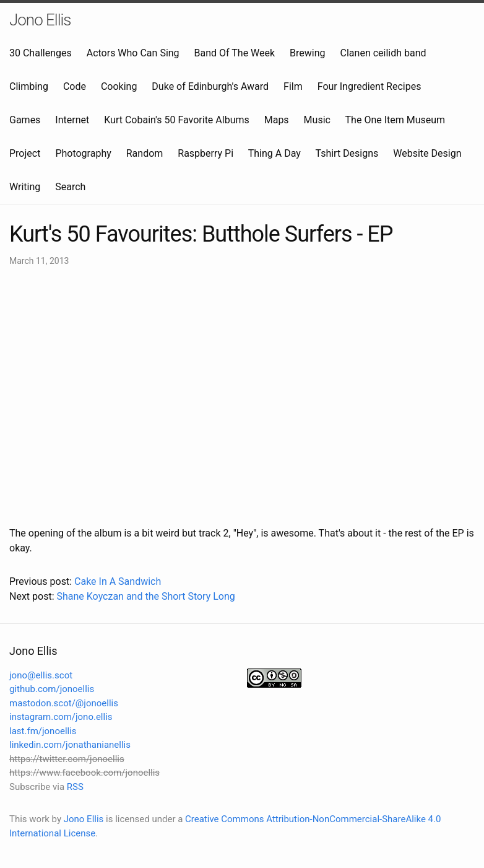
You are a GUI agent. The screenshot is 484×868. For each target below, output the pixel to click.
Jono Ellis (40, 20)
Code (75, 86)
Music (317, 120)
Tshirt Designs (347, 153)
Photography (83, 153)
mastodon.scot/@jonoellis (64, 703)
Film (293, 86)
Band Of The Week (235, 53)
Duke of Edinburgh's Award (210, 86)
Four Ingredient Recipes (369, 86)
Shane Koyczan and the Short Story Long (145, 596)
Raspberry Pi (205, 153)
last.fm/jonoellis (43, 731)
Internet (72, 120)
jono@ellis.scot (41, 675)
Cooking (119, 86)
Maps (277, 120)
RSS (75, 787)
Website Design (427, 153)
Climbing (29, 86)
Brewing (307, 53)
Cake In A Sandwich (118, 581)
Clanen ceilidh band (383, 53)
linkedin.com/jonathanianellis (70, 745)
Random (145, 153)
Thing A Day (274, 153)
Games (25, 120)
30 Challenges (41, 53)
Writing (25, 187)
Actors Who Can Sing (133, 53)
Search (70, 187)
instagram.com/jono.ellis (61, 717)
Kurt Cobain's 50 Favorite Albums (177, 120)
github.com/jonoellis (52, 689)
